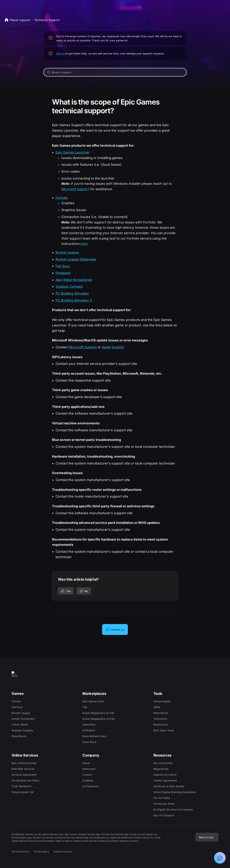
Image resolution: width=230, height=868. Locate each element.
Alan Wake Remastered (74, 280)
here (84, 244)
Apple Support (113, 347)
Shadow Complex (69, 287)
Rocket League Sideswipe (76, 259)
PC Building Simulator (72, 293)
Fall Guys (63, 266)
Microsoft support (75, 189)
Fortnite (62, 198)
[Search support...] (115, 72)
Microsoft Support (83, 347)
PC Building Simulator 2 (74, 300)
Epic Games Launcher (73, 152)
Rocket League (67, 252)
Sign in (60, 53)
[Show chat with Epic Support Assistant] (220, 858)
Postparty (63, 273)
